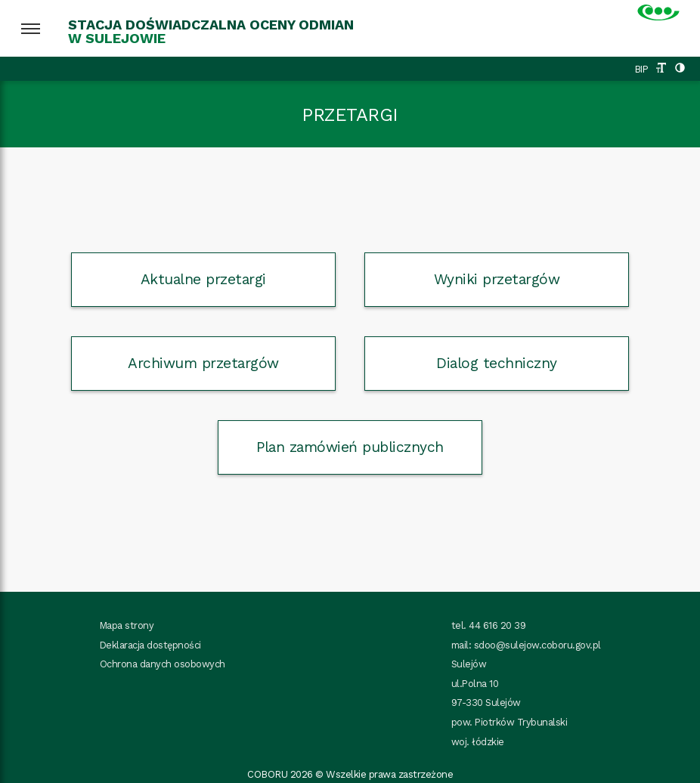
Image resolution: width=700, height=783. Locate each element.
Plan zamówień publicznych (350, 447)
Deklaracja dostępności (150, 645)
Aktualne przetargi (203, 279)
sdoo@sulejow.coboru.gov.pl (537, 645)
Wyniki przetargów (497, 279)
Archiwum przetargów (203, 363)
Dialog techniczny (497, 363)
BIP (642, 69)
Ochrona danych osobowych (163, 664)
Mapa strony (127, 625)
